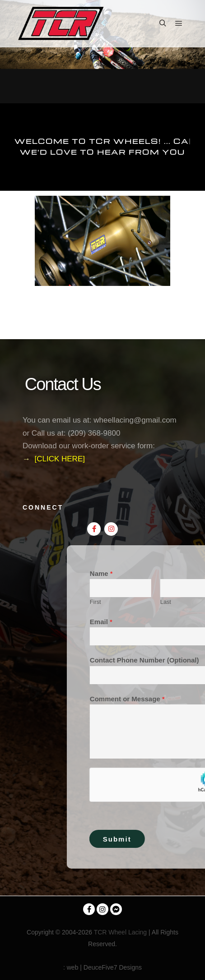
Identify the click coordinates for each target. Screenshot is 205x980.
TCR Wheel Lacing (121, 932)
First (146, 602)
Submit (168, 839)
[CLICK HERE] (59, 459)
